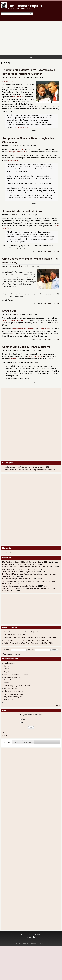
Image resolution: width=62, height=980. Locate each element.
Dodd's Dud (9, 311)
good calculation (10, 663)
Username (7, 650)
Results (5, 735)
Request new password (11, 654)
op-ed (13, 334)
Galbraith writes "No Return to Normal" (17, 569)
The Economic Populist (25, 6)
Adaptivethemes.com (39, 943)
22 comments (46, 131)
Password (31, 650)
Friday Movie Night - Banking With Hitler (17, 564)
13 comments (46, 339)
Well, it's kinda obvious (12, 680)
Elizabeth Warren (18, 97)
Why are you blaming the (13, 697)
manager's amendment (17, 152)
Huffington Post (44, 329)
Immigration (8, 700)
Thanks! (7, 669)
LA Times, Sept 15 (22, 127)
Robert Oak (15, 146)
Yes (23, 719)
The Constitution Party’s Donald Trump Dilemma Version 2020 (27, 467)
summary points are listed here (23, 329)
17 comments (46, 204)
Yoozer (6, 683)
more (58, 705)
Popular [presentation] (7, 742)
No (23, 723)
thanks (6, 666)
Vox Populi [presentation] (28, 742)
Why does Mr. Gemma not (14, 691)
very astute (8, 672)
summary (13, 359)
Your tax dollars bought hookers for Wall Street (20, 586)
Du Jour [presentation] (17, 742)
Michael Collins (17, 77)
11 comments (46, 383)
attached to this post (35, 356)
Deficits (7, 702)
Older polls (6, 733)
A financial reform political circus (22, 211)
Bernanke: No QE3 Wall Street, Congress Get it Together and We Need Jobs (32, 637)
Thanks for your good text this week (17, 685)
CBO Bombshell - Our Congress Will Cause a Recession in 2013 (27, 640)
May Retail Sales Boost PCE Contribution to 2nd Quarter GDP (25, 562)
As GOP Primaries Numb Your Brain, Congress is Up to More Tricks (28, 643)
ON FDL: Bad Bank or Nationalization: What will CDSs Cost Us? (25, 567)
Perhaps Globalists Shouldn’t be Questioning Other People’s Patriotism (30, 470)
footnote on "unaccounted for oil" (16, 674)
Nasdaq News (13, 160)
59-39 (22, 149)
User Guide (8, 552)
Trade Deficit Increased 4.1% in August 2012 (18, 572)
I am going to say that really (14, 694)
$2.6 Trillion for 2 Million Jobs (14, 635)
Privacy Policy (31, 937)
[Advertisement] (31, 38)
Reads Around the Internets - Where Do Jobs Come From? (25, 632)
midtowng (15, 215)
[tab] (7, 742)
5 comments (47, 251)
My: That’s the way (11, 688)
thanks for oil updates (12, 677)
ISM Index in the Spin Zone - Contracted (17, 579)
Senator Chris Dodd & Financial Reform (26, 347)
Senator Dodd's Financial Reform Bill (16, 320)
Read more (55, 131)
